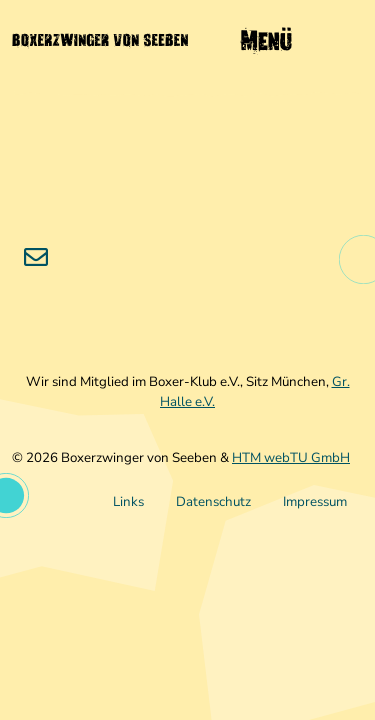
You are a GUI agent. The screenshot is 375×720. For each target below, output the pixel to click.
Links (128, 502)
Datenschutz (213, 502)
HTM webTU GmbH (291, 458)
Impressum (315, 502)
